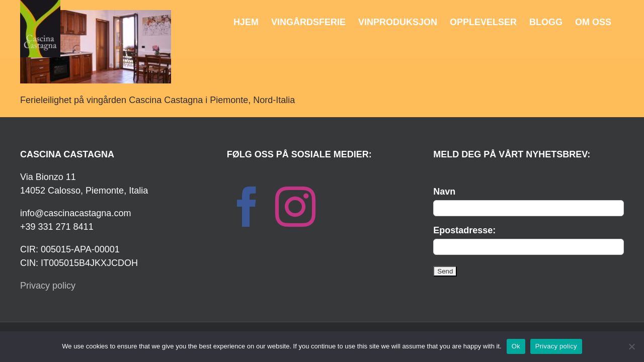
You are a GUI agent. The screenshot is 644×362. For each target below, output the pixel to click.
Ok (516, 346)
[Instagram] (295, 207)
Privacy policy (48, 286)
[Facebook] (247, 207)
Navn (444, 192)
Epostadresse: (464, 230)
